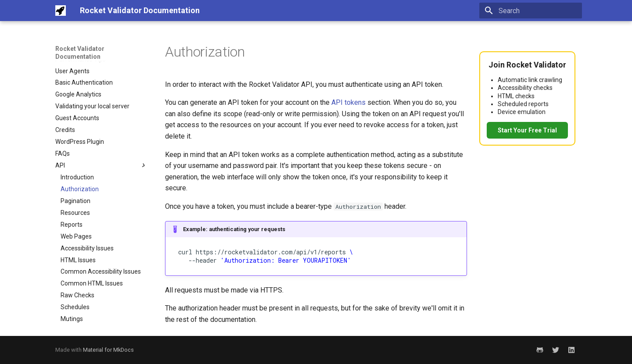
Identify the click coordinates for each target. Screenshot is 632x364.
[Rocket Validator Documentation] (61, 11)
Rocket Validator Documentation (80, 53)
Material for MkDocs (108, 350)
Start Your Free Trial (527, 130)
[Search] (531, 11)
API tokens (348, 102)
